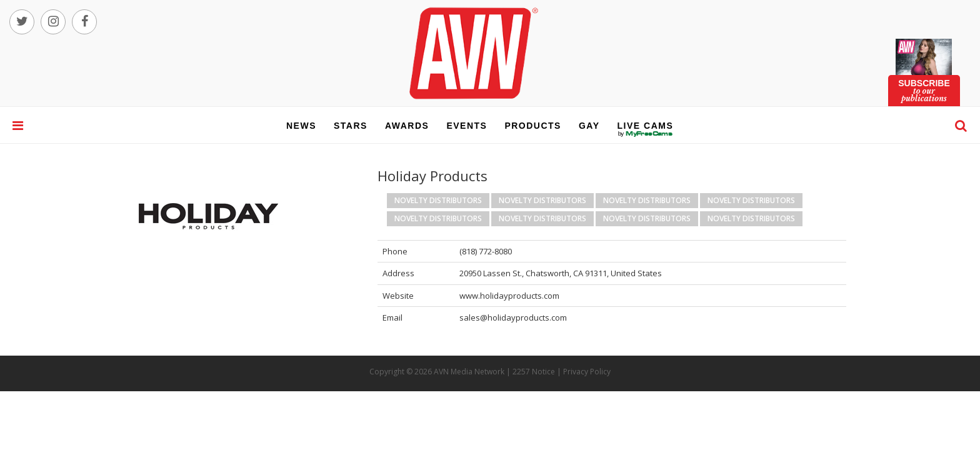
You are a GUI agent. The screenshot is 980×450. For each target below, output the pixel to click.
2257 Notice (534, 372)
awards (407, 126)
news (301, 126)
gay (589, 126)
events (467, 126)
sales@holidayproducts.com (513, 317)
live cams (646, 134)
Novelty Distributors (438, 200)
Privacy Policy (587, 372)
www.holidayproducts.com (509, 296)
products (533, 126)
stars (351, 126)
